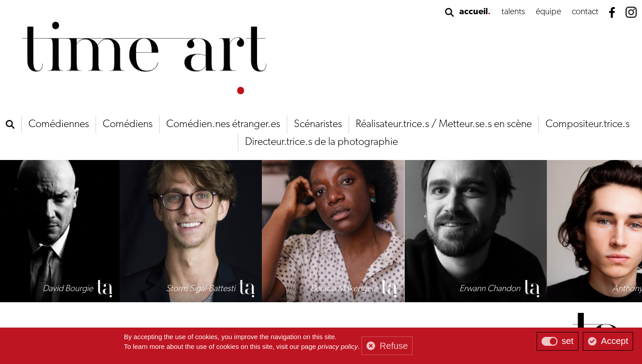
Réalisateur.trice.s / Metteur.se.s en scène (444, 124)
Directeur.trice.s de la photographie (321, 142)
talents (513, 12)
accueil (473, 12)
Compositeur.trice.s (588, 124)
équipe (548, 12)
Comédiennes (59, 124)
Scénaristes (318, 124)
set (568, 341)
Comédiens (128, 124)
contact (585, 12)
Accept (615, 341)
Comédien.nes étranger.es (223, 124)
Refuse (394, 346)
